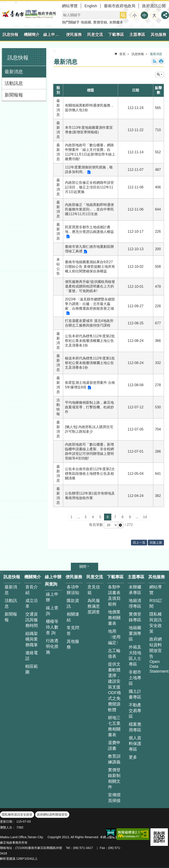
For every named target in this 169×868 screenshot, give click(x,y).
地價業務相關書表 (114, 618)
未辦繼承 (116, 22)
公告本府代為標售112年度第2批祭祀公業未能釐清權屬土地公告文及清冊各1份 (90, 341)
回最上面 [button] (156, 543)
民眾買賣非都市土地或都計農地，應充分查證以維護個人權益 (89, 229)
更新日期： (8, 822)
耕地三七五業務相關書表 (114, 726)
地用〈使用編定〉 (114, 637)
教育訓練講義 (114, 759)
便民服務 (74, 35)
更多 (133, 757)
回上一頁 (139, 543)
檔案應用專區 (135, 727)
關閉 (83, 567)
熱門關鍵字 (71, 22)
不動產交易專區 (135, 711)
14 (145, 517)
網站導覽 (70, 6)
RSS (155, 61)
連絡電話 (32, 656)
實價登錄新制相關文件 (114, 778)
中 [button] (144, 15)
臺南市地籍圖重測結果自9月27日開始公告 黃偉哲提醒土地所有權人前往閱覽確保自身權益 (90, 267)
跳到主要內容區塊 (2, 2)
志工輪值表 (114, 653)
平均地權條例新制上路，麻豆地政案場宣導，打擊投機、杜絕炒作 (89, 407)
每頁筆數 (96, 525)
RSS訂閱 (156, 603)
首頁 (122, 54)
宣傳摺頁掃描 (114, 798)
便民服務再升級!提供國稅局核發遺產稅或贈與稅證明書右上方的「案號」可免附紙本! (90, 286)
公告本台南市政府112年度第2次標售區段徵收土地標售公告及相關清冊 (90, 474)
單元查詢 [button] (160, 75)
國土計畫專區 (135, 694)
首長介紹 (32, 590)
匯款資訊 (73, 603)
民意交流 (95, 35)
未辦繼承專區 (135, 590)
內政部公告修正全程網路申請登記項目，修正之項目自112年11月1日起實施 (89, 187)
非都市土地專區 (135, 678)
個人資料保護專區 (135, 744)
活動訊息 (14, 83)
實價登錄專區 (135, 617)
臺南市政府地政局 (120, 6)
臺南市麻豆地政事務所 (28, 14)
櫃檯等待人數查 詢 (52, 627)
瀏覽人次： (8, 827)
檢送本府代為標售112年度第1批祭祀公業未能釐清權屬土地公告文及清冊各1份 (90, 363)
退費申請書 (114, 746)
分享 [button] (165, 15)
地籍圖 (86, 22)
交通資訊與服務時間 (32, 620)
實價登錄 (100, 22)
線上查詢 (52, 611)
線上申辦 (52, 597)
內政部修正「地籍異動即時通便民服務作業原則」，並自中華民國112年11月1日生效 (89, 209)
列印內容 (161, 61)
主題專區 (137, 35)
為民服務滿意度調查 (94, 606)
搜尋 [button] (123, 15)
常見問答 (73, 631)
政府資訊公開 (154, 6)
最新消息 (14, 72)
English (91, 6)
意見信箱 (94, 590)
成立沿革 (32, 603)
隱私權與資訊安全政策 (156, 623)
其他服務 (159, 35)
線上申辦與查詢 (53, 35)
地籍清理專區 (135, 603)
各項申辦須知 (73, 590)
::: (1, 50)
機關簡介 (32, 35)
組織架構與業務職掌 (32, 639)
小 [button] (135, 15)
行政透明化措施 (52, 646)
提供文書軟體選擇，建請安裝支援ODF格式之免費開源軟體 (115, 687)
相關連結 (73, 617)
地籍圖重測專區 (135, 633)
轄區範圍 (32, 669)
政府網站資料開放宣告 (52, 814)
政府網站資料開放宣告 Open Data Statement (157, 655)
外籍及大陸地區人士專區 (135, 656)
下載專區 (116, 35)
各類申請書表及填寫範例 (114, 596)
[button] (120, 525)
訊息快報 (10, 35)
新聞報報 (14, 95)
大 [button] (154, 15)
